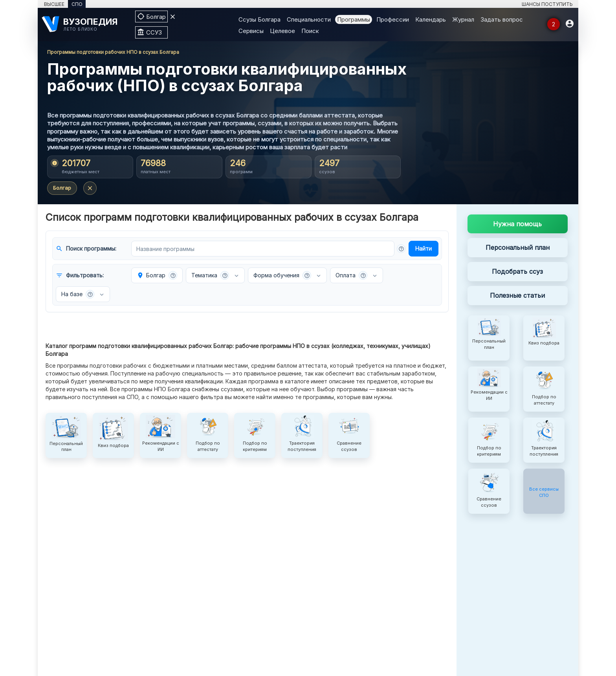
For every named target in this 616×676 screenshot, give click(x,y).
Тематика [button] (210, 275)
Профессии (393, 19)
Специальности (309, 19)
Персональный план (518, 247)
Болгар (62, 188)
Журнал (463, 19)
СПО (77, 4)
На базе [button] (78, 294)
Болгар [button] (157, 275)
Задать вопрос (502, 19)
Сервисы (251, 31)
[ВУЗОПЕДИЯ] (84, 24)
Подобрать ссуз (517, 271)
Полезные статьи (517, 295)
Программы (354, 19)
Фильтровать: (80, 275)
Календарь (431, 19)
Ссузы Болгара (259, 19)
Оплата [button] (351, 275)
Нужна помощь (517, 224)
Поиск (310, 31)
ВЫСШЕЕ (54, 4)
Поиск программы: (86, 249)
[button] (401, 249)
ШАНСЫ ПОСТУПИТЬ (547, 4)
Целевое (282, 31)
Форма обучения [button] (282, 275)
